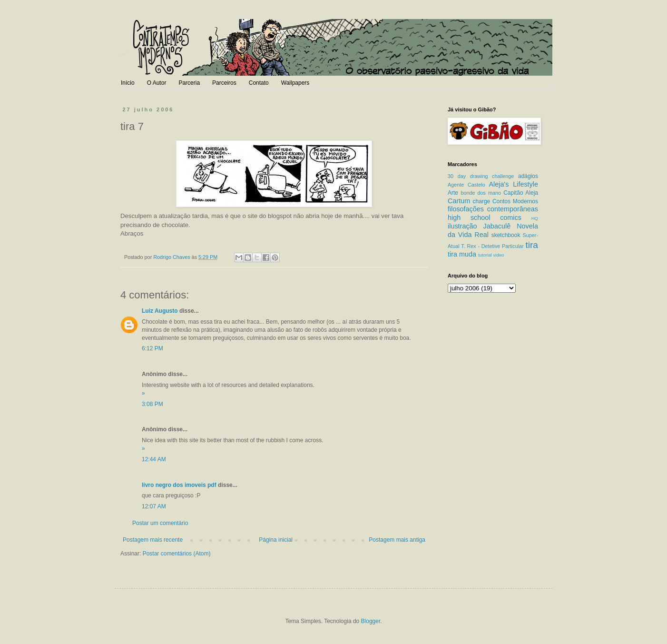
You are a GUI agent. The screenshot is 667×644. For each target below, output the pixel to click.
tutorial (485, 255)
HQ (535, 218)
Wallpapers (295, 83)
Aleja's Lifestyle (513, 184)
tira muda (462, 254)
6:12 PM (152, 348)
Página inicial (276, 540)
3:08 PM (152, 404)
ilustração (462, 226)
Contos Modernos (515, 201)
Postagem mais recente (153, 540)
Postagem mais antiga (397, 540)
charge (482, 201)
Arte (453, 193)
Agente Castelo (466, 185)
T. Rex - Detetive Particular (492, 246)
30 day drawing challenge (481, 176)
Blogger (371, 621)
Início (128, 83)
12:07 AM (154, 506)
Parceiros (224, 83)
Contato (259, 83)
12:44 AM (154, 459)
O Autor (157, 83)
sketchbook (506, 235)
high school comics (485, 218)
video (498, 255)
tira (532, 245)
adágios (528, 176)
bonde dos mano (481, 193)
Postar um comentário (160, 523)
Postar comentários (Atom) (177, 554)
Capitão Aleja (521, 193)
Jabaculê (497, 226)
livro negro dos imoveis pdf (179, 485)
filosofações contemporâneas (493, 209)
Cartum (459, 201)
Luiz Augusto (160, 311)
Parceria (189, 83)
